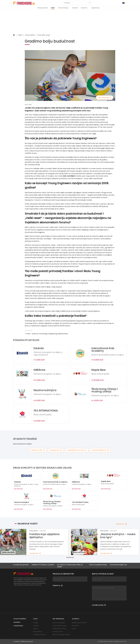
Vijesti (53, 8)
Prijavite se (58, 585)
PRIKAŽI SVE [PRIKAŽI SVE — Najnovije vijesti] (121, 524)
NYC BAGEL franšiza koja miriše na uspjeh (74, 566)
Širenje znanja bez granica (23, 565)
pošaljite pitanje (99, 605)
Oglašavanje (95, 8)
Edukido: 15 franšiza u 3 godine (47, 565)
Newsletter (75, 626)
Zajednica (84, 8)
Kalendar (75, 8)
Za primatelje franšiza (60, 626)
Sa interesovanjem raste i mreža (126, 565)
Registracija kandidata (79, 623)
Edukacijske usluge (44, 35)
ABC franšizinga (63, 8)
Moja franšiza (37, 632)
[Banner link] (70, 22)
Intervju (35, 629)
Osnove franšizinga (59, 623)
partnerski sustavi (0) (77, 450)
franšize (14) (56, 450)
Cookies (16, 641)
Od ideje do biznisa (39, 635)
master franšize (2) (100, 450)
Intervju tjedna (30, 35)
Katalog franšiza (43, 8)
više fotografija (105, 98)
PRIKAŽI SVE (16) (38, 450)
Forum (74, 629)
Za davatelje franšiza (59, 629)
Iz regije (35, 623)
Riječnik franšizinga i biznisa (61, 635)
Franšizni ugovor (58, 632)
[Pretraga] (76, 3)
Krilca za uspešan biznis (102, 565)
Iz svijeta (36, 626)
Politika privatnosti (27, 641)
